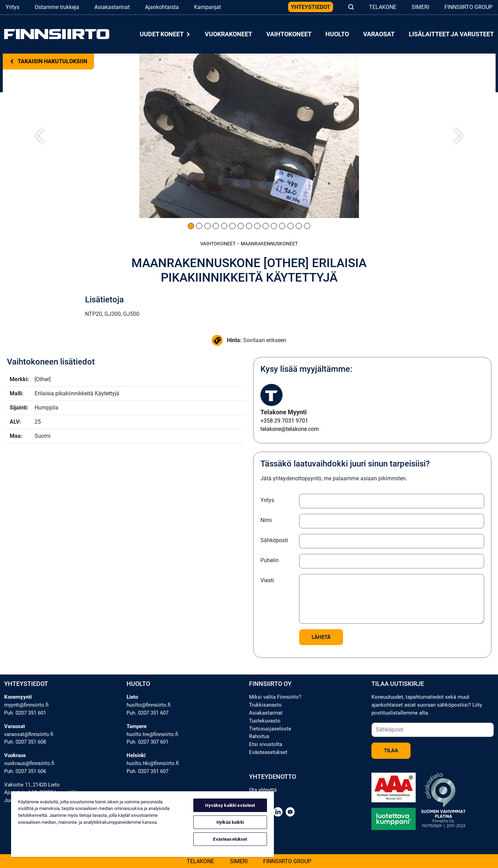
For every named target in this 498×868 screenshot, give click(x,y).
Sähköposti (274, 540)
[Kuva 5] (224, 226)
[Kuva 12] (282, 226)
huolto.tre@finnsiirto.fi (152, 734)
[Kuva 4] (216, 226)
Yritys (12, 7)
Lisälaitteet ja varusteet (451, 34)
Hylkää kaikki (230, 822)
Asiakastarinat (112, 7)
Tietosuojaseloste (270, 729)
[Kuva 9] (257, 226)
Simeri (420, 7)
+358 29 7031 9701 (284, 421)
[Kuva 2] (199, 226)
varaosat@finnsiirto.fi (29, 734)
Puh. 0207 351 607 (147, 713)
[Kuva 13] (290, 226)
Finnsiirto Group (468, 7)
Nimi (266, 520)
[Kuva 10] (266, 226)
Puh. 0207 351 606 (25, 771)
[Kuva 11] (274, 226)
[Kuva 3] (207, 226)
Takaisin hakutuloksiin (48, 61)
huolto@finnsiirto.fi (149, 705)
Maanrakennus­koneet (269, 244)
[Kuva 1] (191, 226)
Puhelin (270, 560)
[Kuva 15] (307, 226)
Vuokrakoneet (228, 34)
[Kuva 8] (249, 226)
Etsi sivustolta (266, 744)
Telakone (383, 7)
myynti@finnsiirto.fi (26, 705)
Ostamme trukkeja (57, 7)
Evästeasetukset (268, 752)
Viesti (267, 580)
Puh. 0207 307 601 (147, 742)
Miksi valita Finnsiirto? (275, 697)
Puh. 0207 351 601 (25, 713)
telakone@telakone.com (290, 429)
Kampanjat (207, 7)
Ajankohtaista (162, 7)
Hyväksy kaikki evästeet (230, 805)
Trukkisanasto (265, 705)
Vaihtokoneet (289, 34)
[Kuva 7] (241, 226)
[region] (142, 824)
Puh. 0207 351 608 (25, 742)
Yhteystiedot (311, 7)
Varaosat (379, 34)
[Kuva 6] (232, 226)
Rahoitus (259, 736)
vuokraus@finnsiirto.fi (29, 763)
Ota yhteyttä (263, 790)
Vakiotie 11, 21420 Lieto (32, 785)
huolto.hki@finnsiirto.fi (153, 763)
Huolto (337, 34)
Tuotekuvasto (265, 721)
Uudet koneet (165, 34)
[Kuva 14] (299, 226)
